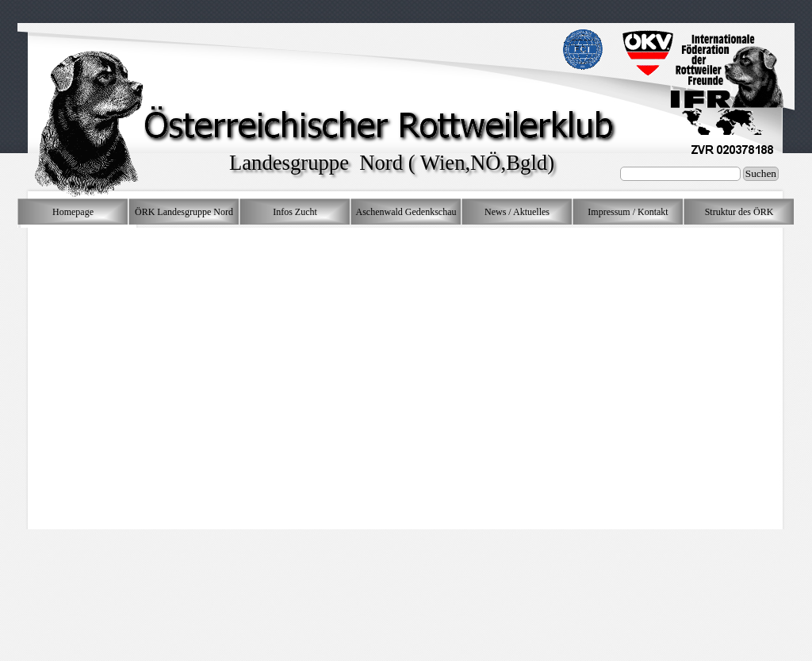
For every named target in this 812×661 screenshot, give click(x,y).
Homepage (73, 212)
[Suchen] (680, 174)
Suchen (761, 173)
